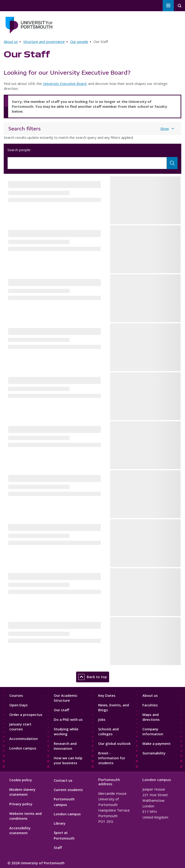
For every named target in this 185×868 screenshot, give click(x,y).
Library (60, 823)
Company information (153, 731)
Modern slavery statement (22, 792)
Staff (58, 847)
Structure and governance (44, 42)
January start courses (20, 727)
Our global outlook (114, 743)
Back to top (93, 677)
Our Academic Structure (66, 698)
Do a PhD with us (68, 719)
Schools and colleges (108, 731)
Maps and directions (151, 717)
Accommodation (24, 739)
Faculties (150, 705)
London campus (23, 748)
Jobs (102, 719)
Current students (68, 790)
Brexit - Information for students (112, 758)
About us (11, 42)
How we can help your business (68, 760)
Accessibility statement (20, 830)
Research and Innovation (65, 746)
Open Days (18, 705)
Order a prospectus (26, 715)
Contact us (63, 780)
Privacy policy (21, 804)
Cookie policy (21, 780)
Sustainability (154, 753)
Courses (16, 695)
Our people (79, 42)
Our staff (61, 710)
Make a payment (156, 743)
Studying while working (66, 731)
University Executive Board (65, 84)
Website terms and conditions (25, 816)
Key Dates (107, 695)
